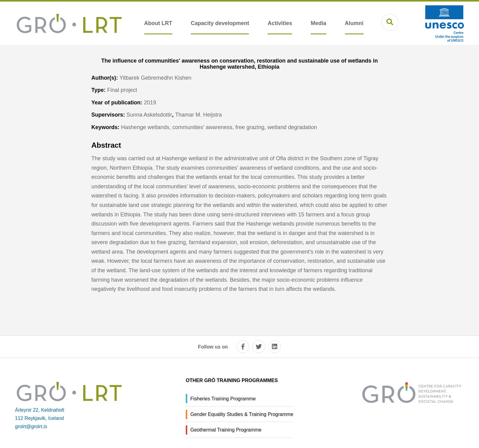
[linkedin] (275, 347)
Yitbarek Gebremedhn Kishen (155, 78)
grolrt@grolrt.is (31, 426)
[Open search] (390, 22)
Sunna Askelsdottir (149, 115)
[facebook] (243, 347)
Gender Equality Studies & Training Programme (242, 414)
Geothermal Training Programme (226, 430)
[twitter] (259, 347)
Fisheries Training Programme (223, 399)
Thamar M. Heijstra (198, 115)
